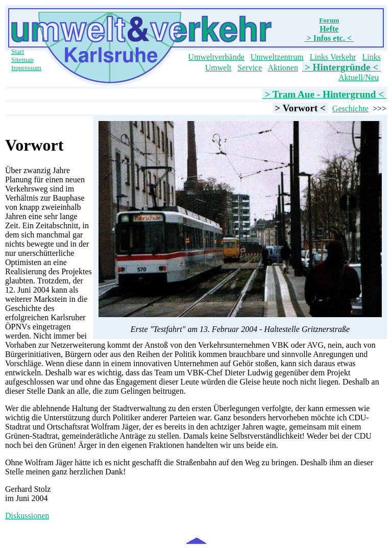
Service (250, 68)
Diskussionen (27, 516)
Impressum (26, 68)
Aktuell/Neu (359, 77)
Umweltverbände (216, 57)
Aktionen (283, 68)
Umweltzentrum (277, 57)
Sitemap (22, 59)
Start (18, 51)
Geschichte (350, 109)
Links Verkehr (333, 57)
